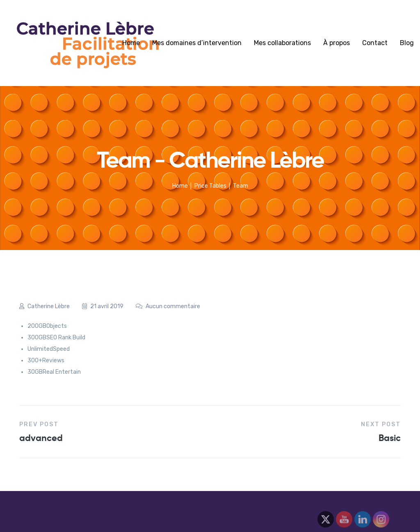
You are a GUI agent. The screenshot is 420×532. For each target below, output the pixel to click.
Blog (407, 43)
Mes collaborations (282, 43)
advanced (41, 438)
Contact (375, 43)
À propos (337, 43)
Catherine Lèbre (45, 306)
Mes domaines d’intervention (197, 43)
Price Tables (210, 186)
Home (131, 43)
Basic (390, 438)
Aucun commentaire (168, 306)
